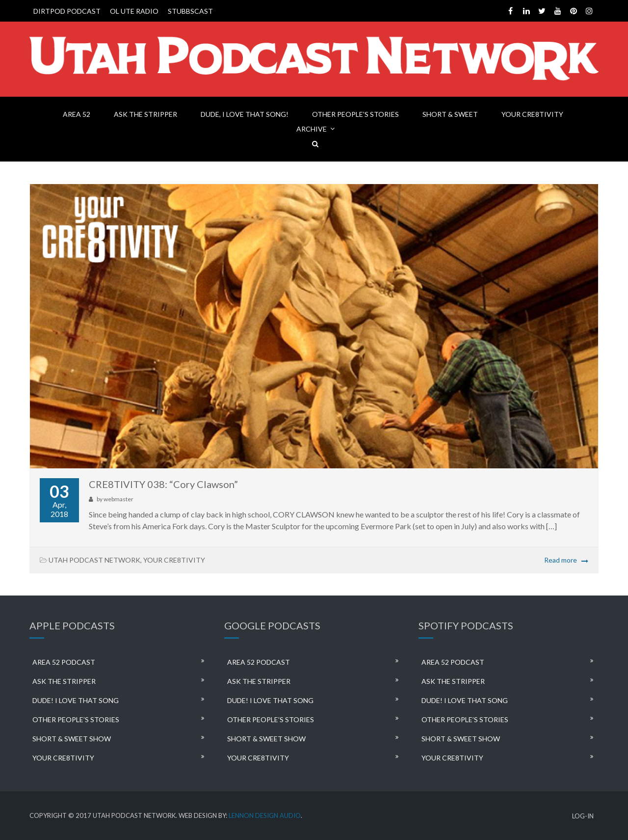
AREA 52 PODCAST (64, 662)
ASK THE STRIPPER (145, 114)
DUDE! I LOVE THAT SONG (76, 700)
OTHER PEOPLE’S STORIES (355, 114)
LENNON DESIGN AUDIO (265, 815)
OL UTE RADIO (134, 11)
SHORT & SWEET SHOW (72, 739)
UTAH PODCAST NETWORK (94, 560)
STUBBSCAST (190, 11)
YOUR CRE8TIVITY (532, 114)
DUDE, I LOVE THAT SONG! (245, 114)
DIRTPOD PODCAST (67, 11)
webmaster (118, 499)
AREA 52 (77, 114)
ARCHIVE (312, 129)
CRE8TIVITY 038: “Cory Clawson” (163, 484)
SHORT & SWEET (450, 114)
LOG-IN (583, 816)
